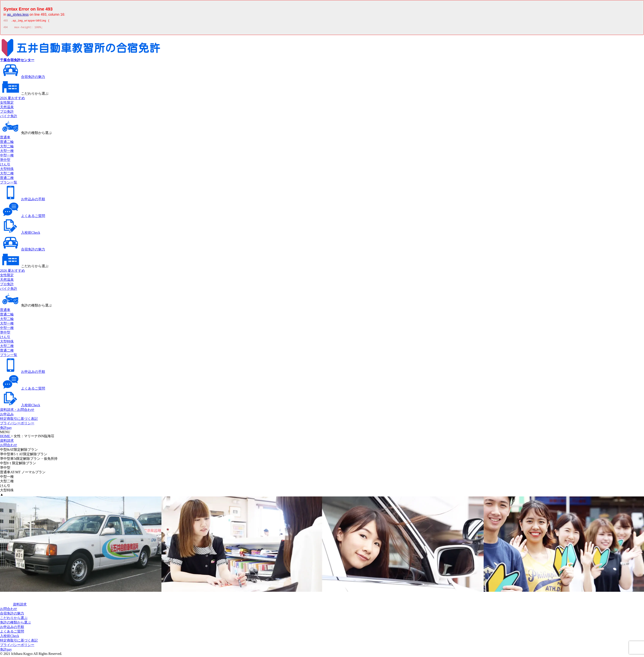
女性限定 (7, 104)
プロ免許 (7, 113)
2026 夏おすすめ (12, 99)
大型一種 (7, 152)
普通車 (5, 139)
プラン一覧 (9, 184)
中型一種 (7, 157)
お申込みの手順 (23, 200)
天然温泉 (7, 108)
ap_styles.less (18, 14)
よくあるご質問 (23, 217)
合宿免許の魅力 (23, 78)
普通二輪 (7, 143)
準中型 (5, 161)
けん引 (5, 166)
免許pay (6, 429)
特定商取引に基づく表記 (19, 420)
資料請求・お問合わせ (17, 411)
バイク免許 (9, 117)
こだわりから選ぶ (24, 95)
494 (6, 29)
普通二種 (7, 179)
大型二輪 (7, 148)
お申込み (7, 415)
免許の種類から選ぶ (26, 134)
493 (6, 21)
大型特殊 (7, 170)
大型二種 (7, 175)
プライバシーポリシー (17, 424)
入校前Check (20, 234)
